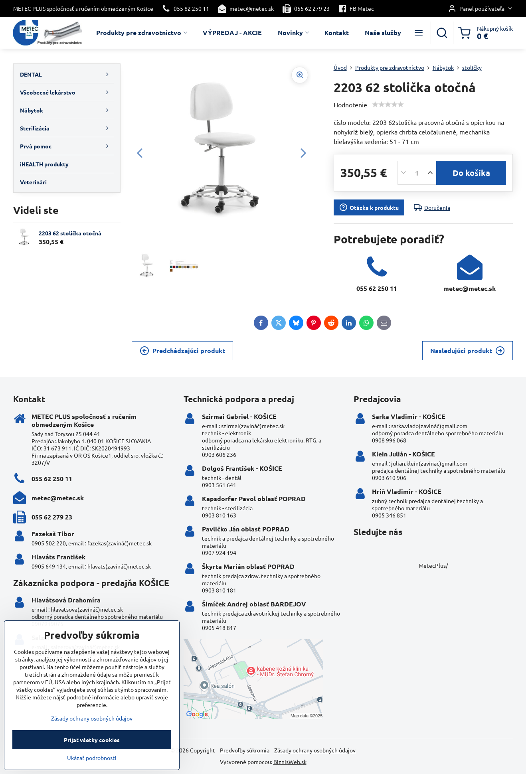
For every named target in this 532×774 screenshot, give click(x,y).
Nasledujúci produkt (468, 351)
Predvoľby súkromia (245, 750)
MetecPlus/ (433, 565)
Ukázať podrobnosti (92, 769)
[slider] (388, 105)
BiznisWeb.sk (290, 762)
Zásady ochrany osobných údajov (315, 750)
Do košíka (471, 173)
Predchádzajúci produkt (182, 351)
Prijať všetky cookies (92, 751)
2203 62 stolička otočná (70, 233)
